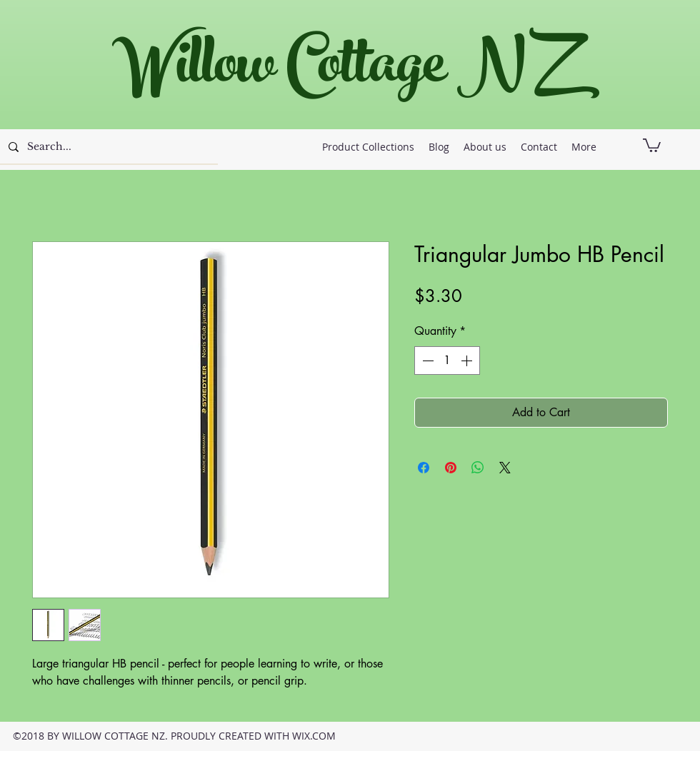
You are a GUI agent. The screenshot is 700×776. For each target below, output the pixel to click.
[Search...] (107, 147)
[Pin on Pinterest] (451, 468)
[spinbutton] (447, 361)
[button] (652, 145)
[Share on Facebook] (424, 468)
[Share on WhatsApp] (478, 468)
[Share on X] (505, 468)
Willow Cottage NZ (342, 71)
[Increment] (468, 361)
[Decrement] (426, 361)
